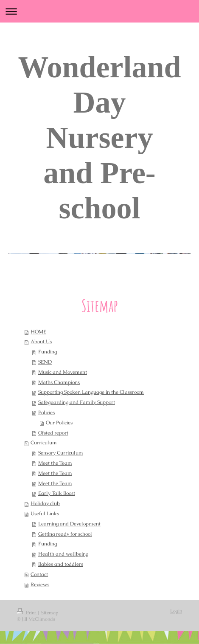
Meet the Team (55, 463)
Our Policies (59, 423)
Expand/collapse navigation (99, 11)
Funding (48, 352)
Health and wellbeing (63, 554)
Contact (39, 574)
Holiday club (45, 503)
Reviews (40, 585)
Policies (46, 412)
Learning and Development (69, 524)
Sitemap (50, 613)
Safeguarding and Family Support (77, 402)
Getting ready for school (65, 534)
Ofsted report (53, 433)
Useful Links (45, 514)
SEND (45, 362)
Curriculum (44, 443)
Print (27, 613)
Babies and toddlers (61, 564)
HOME (38, 332)
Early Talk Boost (57, 493)
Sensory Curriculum (61, 453)
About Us (41, 342)
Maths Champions (59, 382)
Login (176, 611)
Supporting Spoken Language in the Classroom (91, 392)
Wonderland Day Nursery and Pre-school (99, 138)
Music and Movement (63, 372)
